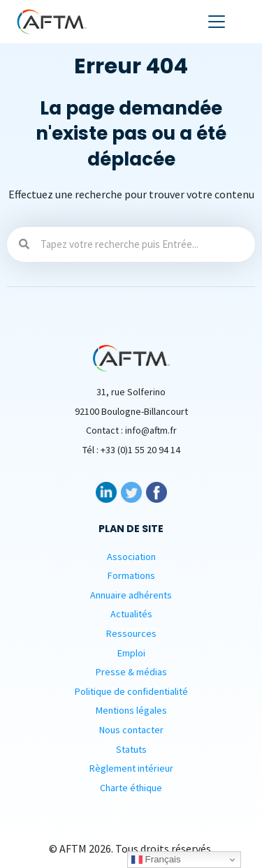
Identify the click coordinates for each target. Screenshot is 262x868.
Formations (131, 575)
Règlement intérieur (131, 768)
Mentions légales (131, 710)
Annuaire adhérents (131, 595)
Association (131, 557)
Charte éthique (131, 788)
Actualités (131, 614)
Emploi (131, 653)
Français (156, 860)
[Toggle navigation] (217, 22)
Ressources (131, 633)
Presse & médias (131, 672)
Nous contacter (131, 730)
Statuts (131, 749)
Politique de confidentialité (131, 691)
